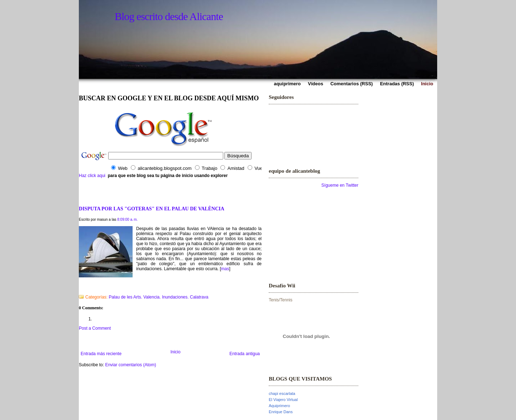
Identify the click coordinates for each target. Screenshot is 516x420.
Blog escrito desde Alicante (169, 16)
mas (225, 269)
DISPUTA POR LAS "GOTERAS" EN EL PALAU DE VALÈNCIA (152, 209)
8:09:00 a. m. (127, 219)
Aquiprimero (279, 406)
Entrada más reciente (101, 354)
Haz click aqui (92, 176)
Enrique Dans (281, 412)
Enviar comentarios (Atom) (130, 365)
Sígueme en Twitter (340, 185)
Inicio (176, 352)
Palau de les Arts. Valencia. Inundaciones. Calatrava (158, 297)
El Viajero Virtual (283, 400)
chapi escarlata (282, 393)
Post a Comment (95, 328)
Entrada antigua (245, 354)
